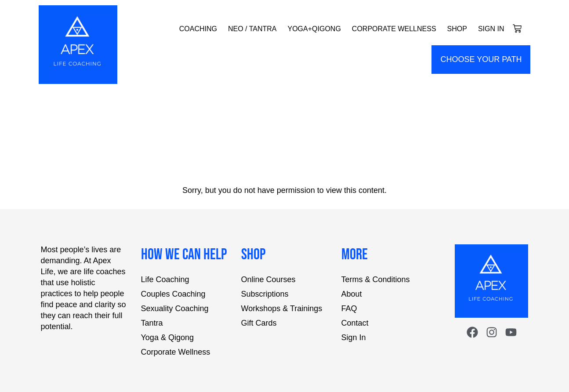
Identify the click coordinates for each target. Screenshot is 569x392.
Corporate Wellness (394, 29)
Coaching (198, 29)
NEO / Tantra (252, 29)
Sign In (491, 29)
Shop (457, 29)
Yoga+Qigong (314, 29)
